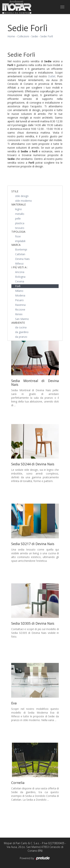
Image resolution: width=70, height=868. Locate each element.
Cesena (20, 281)
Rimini (19, 314)
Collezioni (23, 36)
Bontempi (21, 249)
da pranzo (21, 337)
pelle (18, 219)
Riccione (20, 310)
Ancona (20, 272)
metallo (20, 214)
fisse (18, 236)
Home (11, 36)
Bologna (20, 277)
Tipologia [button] (18, 232)
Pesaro (19, 300)
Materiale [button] (19, 204)
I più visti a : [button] (20, 267)
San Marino (22, 319)
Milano (19, 291)
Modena (20, 295)
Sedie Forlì (47, 36)
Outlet (52, 76)
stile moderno (24, 201)
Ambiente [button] (18, 323)
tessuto (20, 228)
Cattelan (20, 254)
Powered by (35, 858)
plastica (20, 223)
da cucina (21, 327)
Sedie (35, 36)
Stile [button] (15, 191)
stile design (22, 196)
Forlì (18, 286)
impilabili (20, 241)
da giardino (22, 332)
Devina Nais (22, 259)
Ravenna (20, 305)
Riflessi (19, 264)
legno (18, 209)
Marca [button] (16, 245)
